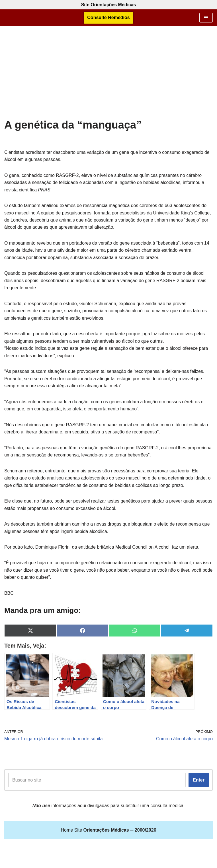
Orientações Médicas (123, 862)
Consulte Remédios (108, 18)
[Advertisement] (108, 76)
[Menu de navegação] (206, 18)
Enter (199, 781)
